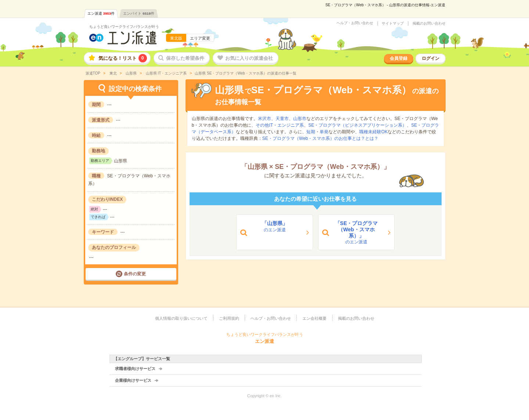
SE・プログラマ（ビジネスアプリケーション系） (357, 125)
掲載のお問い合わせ (429, 23)
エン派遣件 (101, 13)
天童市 (282, 119)
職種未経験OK (373, 132)
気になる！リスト (123, 58)
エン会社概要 (314, 318)
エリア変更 (200, 38)
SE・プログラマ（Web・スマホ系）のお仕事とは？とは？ (320, 138)
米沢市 (264, 119)
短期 (311, 132)
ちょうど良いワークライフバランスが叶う (124, 27)
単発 (324, 132)
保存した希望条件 (185, 58)
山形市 (300, 119)
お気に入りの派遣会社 (249, 58)
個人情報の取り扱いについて (181, 318)
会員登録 (399, 58)
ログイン (431, 58)
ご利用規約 (229, 318)
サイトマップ (393, 23)
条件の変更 (135, 274)
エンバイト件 (139, 13)
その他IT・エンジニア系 (280, 125)
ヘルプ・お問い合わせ (355, 23)
